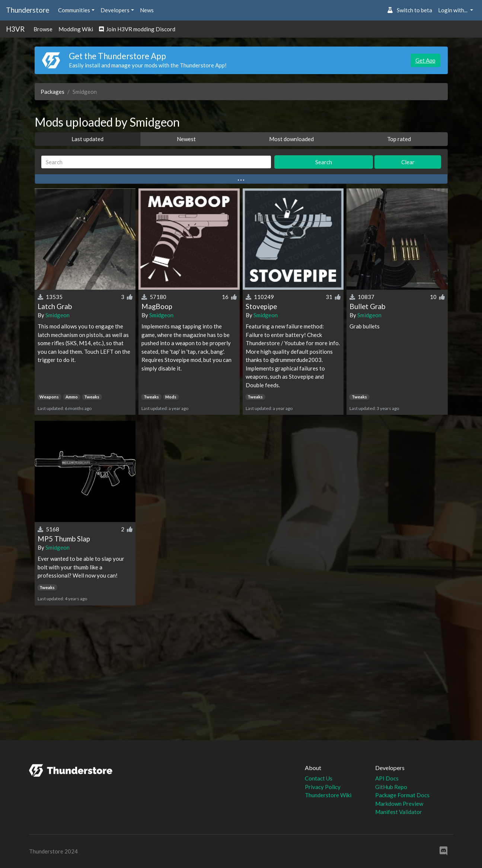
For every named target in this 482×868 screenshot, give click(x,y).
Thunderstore (28, 10)
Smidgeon (58, 315)
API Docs (387, 778)
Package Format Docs (402, 795)
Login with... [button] (453, 10)
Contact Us (319, 778)
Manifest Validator (399, 812)
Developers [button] (115, 10)
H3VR (15, 29)
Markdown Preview (399, 804)
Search (324, 162)
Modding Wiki (76, 29)
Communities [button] (74, 10)
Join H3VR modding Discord (137, 29)
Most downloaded (291, 139)
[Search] (156, 162)
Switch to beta (410, 10)
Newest (186, 139)
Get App (425, 60)
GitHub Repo (391, 787)
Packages (52, 92)
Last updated (87, 139)
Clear (408, 162)
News (147, 10)
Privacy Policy (323, 787)
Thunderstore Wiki (328, 795)
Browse (43, 29)
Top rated (399, 139)
